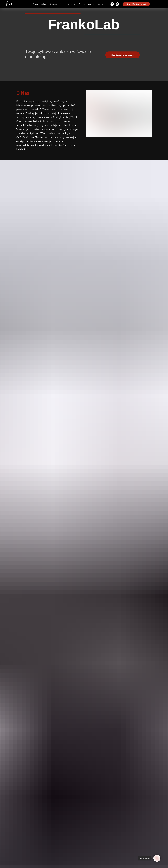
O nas (35, 4)
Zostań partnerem (86, 4)
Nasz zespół (70, 4)
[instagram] (117, 4)
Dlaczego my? (55, 4)
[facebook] (112, 4)
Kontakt (100, 4)
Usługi (44, 4)
